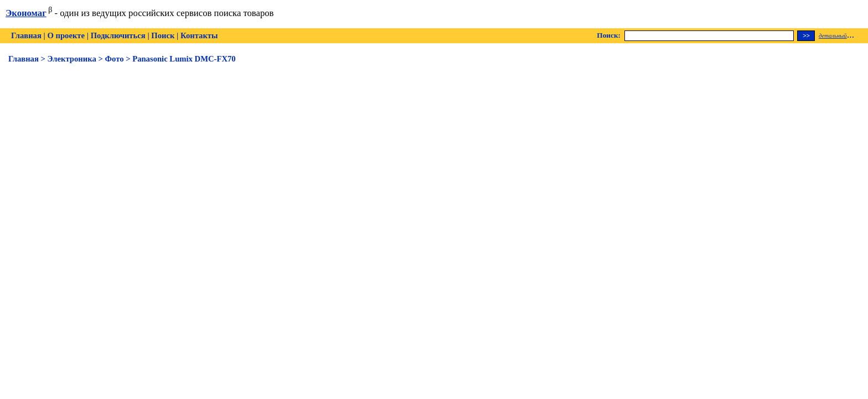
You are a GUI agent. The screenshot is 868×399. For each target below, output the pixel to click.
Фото (114, 59)
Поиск (163, 35)
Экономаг (26, 13)
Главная (26, 35)
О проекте (66, 35)
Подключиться (118, 35)
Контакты (199, 35)
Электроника (72, 59)
